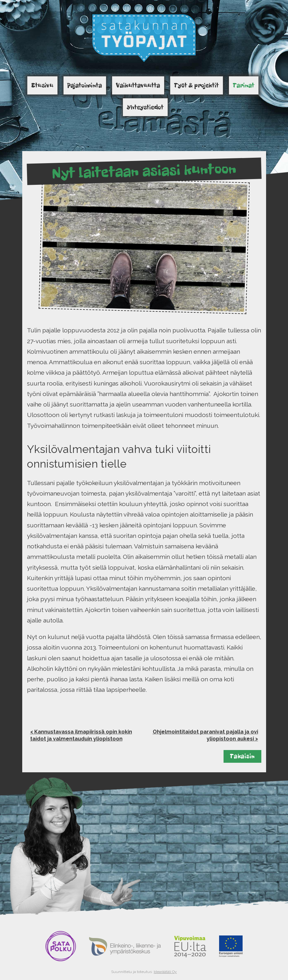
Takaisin (242, 756)
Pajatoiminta (85, 85)
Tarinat (244, 85)
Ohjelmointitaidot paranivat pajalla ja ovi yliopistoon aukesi (205, 735)
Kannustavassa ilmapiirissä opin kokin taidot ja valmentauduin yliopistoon (81, 735)
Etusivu (42, 85)
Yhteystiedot (145, 107)
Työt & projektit (196, 85)
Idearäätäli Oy (165, 972)
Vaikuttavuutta (138, 85)
